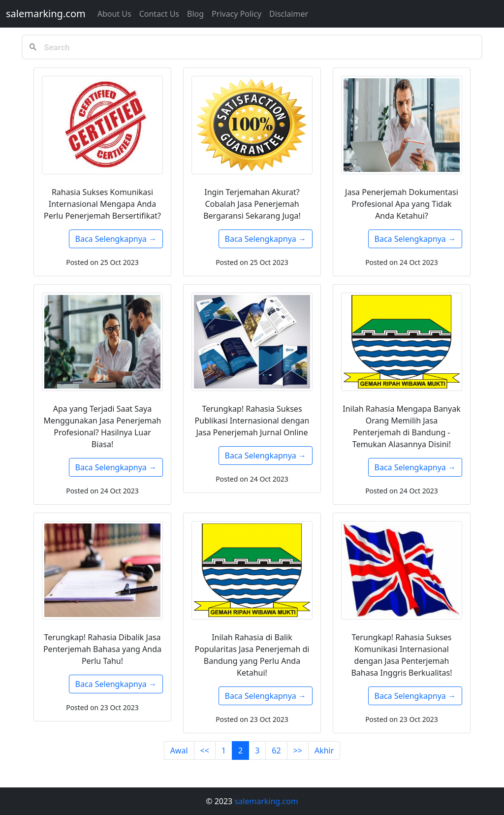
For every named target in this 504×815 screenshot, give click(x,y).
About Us (114, 14)
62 (276, 750)
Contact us (159, 14)
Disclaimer (289, 14)
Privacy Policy (236, 14)
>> (298, 750)
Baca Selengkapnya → (116, 239)
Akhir (324, 750)
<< (205, 750)
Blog (195, 14)
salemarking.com (46, 14)
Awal (179, 750)
